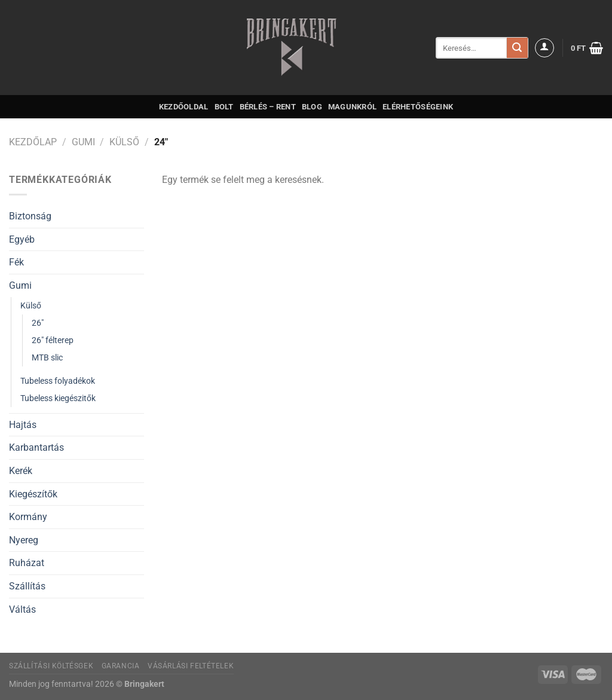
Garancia (121, 666)
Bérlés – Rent (268, 107)
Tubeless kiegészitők (58, 398)
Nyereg (24, 540)
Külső (124, 142)
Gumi (83, 142)
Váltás (22, 609)
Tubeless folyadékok (58, 381)
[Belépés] (544, 48)
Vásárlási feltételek (191, 666)
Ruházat (27, 563)
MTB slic (47, 358)
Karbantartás (36, 447)
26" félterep (53, 340)
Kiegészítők (33, 494)
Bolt (224, 107)
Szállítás (27, 586)
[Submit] (517, 48)
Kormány (28, 517)
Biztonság (30, 216)
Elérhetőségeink (418, 107)
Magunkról (352, 107)
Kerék (21, 471)
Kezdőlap (33, 142)
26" (38, 323)
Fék (16, 262)
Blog (312, 107)
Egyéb (22, 239)
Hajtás (23, 425)
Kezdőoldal (184, 107)
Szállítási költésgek (51, 666)
